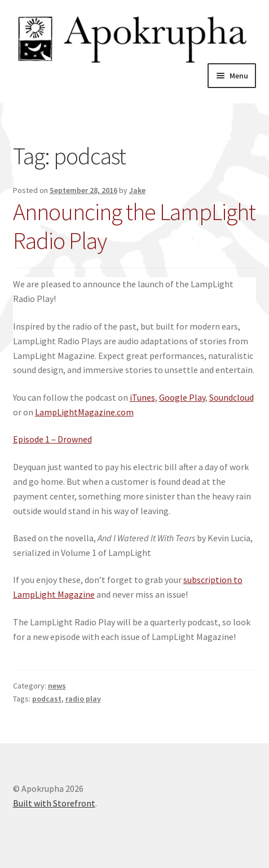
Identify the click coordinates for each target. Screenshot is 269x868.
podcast (47, 699)
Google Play (182, 397)
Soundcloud (231, 397)
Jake (137, 190)
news (57, 686)
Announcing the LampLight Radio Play (134, 226)
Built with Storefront (54, 803)
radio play (83, 699)
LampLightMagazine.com (84, 412)
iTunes (142, 397)
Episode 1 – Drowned (52, 439)
